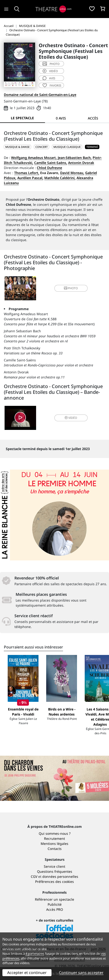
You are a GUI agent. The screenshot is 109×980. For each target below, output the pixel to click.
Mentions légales (54, 844)
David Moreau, (72, 173)
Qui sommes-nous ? (55, 833)
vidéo (50, 71)
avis (49, 78)
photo (51, 64)
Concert (42, 147)
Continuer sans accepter (81, 973)
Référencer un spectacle (54, 899)
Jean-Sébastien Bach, (75, 158)
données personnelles (60, 876)
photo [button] (71, 288)
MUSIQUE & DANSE (17, 147)
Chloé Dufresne (49, 168)
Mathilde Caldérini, (60, 178)
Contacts (55, 849)
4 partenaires (35, 954)
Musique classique (67, 147)
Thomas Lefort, (27, 173)
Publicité (55, 904)
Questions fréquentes (55, 871)
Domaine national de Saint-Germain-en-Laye (40, 95)
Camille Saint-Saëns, (51, 163)
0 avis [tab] (61, 118)
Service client (54, 866)
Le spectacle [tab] (22, 118)
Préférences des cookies (54, 882)
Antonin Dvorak (81, 163)
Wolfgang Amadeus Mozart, (34, 158)
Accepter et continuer (27, 973)
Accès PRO (55, 909)
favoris (52, 85)
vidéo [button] (71, 418)
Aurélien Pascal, (30, 178)
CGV (34, 876)
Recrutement (54, 839)
